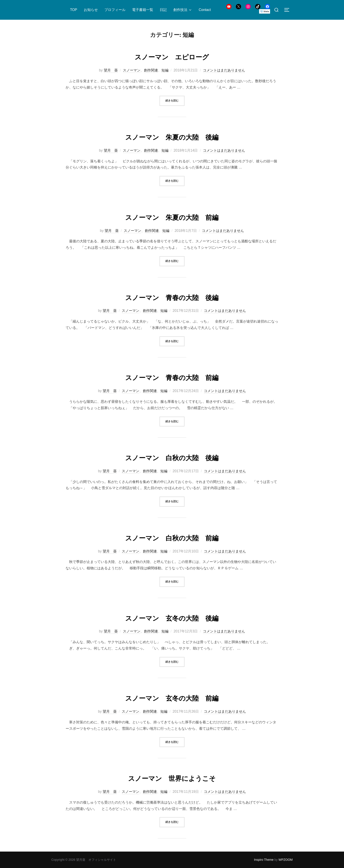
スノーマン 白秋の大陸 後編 (172, 457)
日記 (163, 10)
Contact (205, 10)
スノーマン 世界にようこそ (172, 778)
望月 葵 (111, 70)
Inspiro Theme (264, 860)
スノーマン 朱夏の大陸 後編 (172, 137)
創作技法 (183, 10)
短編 (165, 70)
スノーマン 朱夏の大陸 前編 (172, 217)
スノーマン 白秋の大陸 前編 (172, 537)
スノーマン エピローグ (172, 56)
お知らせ (91, 10)
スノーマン (132, 70)
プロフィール (115, 10)
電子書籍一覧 (143, 10)
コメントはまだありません (224, 70)
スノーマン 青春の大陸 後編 (172, 297)
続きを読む (175, 100)
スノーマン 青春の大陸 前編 (172, 377)
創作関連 (151, 70)
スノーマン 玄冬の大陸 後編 (172, 618)
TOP (74, 10)
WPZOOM (286, 860)
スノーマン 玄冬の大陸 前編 (172, 698)
